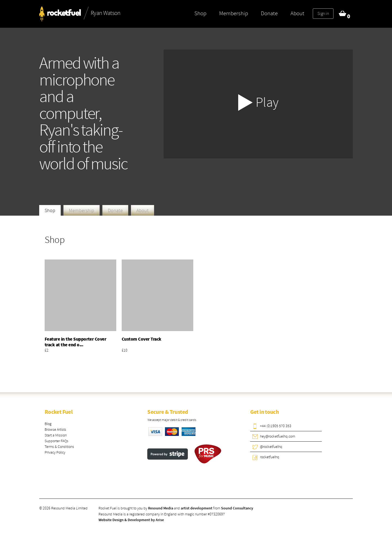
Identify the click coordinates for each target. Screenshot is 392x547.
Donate (269, 13)
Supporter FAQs (56, 441)
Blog (48, 424)
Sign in (323, 13)
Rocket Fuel (59, 412)
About (297, 13)
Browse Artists (55, 430)
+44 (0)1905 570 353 (276, 426)
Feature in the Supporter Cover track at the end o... (75, 342)
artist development (197, 508)
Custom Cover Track (142, 339)
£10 (125, 350)
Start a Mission (56, 435)
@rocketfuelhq (271, 447)
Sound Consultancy (237, 508)
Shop (200, 13)
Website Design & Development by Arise (131, 520)
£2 (47, 350)
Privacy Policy (55, 452)
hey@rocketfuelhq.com (278, 436)
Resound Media (161, 508)
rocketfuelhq (270, 457)
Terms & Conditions (59, 447)
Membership (234, 13)
